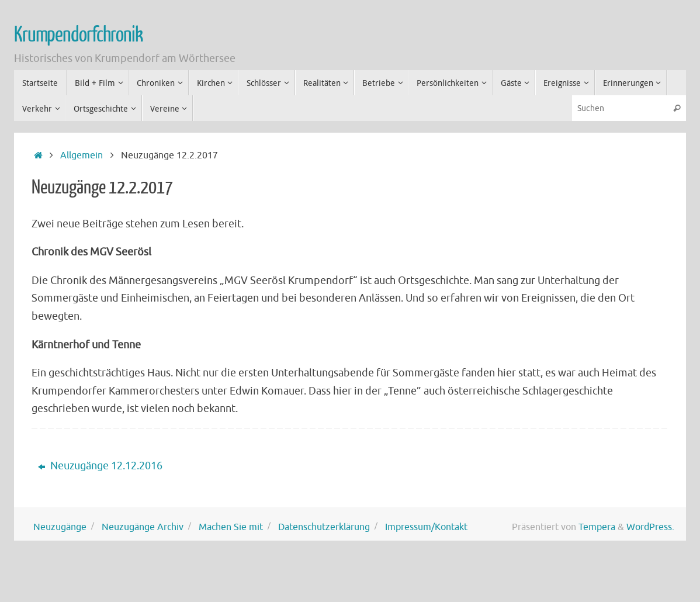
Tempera (597, 527)
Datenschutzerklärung (324, 527)
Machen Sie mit (231, 527)
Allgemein (82, 155)
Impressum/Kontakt (426, 527)
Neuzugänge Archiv (143, 527)
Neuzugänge (60, 527)
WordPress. (650, 527)
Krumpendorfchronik (78, 35)
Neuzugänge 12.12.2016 (100, 466)
